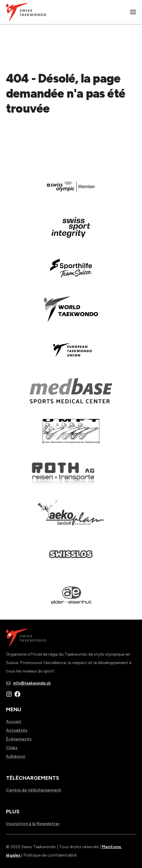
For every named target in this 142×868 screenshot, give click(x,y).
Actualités (17, 730)
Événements (19, 739)
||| (133, 12)
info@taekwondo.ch (32, 683)
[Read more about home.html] (71, 558)
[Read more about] (71, 191)
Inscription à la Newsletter (33, 824)
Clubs (12, 748)
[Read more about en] (71, 232)
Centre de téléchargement (34, 790)
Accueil (14, 722)
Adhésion (16, 756)
